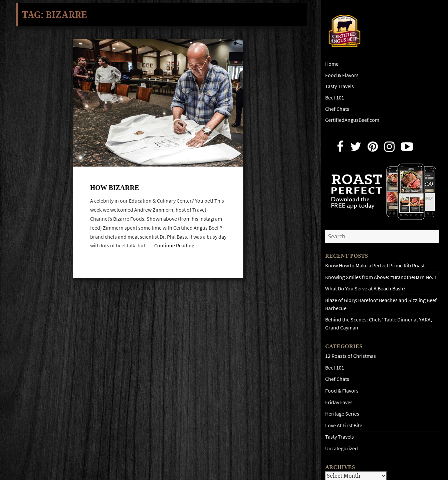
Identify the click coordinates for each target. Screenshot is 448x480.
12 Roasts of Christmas (351, 356)
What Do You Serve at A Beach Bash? (365, 289)
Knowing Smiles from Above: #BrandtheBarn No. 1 (381, 277)
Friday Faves (339, 402)
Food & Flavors (342, 75)
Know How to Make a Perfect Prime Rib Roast (375, 266)
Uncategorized (342, 448)
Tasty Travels (340, 86)
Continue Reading (174, 246)
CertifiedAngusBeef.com (352, 120)
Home (332, 64)
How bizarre (115, 188)
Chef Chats (337, 109)
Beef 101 (335, 98)
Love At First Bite (344, 425)
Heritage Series (342, 414)
